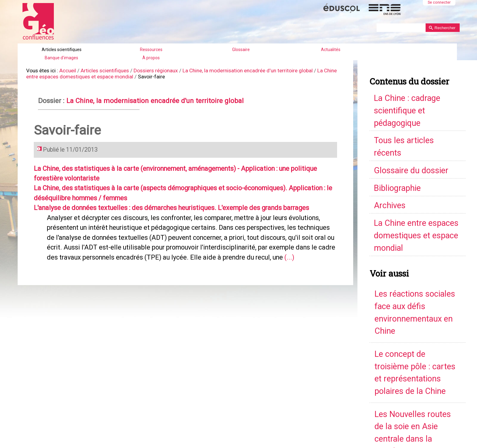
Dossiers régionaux (148, 70)
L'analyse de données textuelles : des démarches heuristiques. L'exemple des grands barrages (161, 200)
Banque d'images (61, 58)
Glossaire (241, 50)
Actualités (331, 50)
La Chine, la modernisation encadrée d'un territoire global (233, 70)
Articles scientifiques (62, 50)
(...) (206, 246)
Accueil (65, 70)
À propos (151, 58)
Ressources (151, 50)
